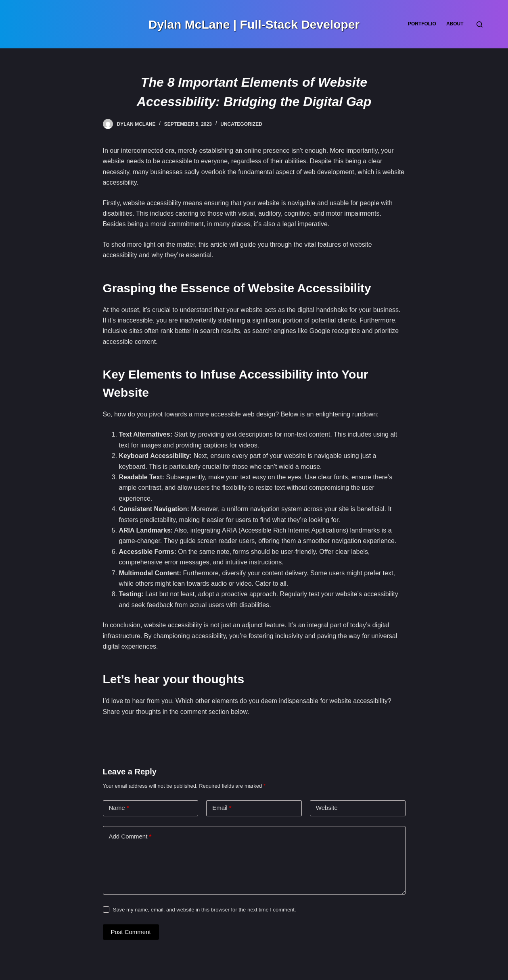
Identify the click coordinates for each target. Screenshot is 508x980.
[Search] (480, 24)
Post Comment (131, 932)
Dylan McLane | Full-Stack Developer (254, 24)
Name (119, 808)
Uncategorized (241, 124)
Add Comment (130, 837)
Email (222, 808)
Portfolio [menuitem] (422, 24)
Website (327, 808)
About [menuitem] (455, 24)
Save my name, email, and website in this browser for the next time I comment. (205, 910)
